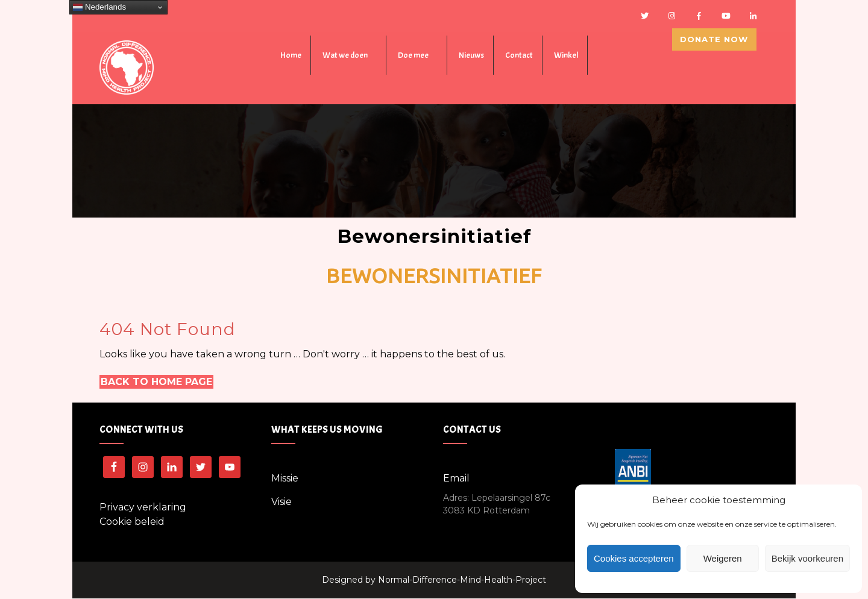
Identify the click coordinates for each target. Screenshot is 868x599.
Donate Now (721, 54)
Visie (281, 502)
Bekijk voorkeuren (807, 558)
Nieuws (471, 56)
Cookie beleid (132, 522)
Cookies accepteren (634, 558)
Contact (519, 56)
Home (291, 56)
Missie (285, 479)
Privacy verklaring (143, 508)
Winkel (566, 56)
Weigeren (723, 558)
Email (456, 479)
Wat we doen (345, 56)
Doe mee (413, 56)
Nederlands (99, 7)
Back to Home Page (156, 382)
